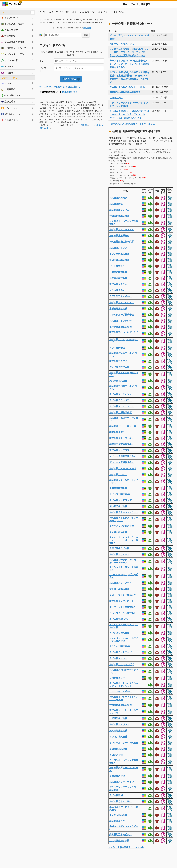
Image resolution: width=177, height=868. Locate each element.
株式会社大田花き (118, 198)
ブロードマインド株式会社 (123, 595)
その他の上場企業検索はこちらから (126, 847)
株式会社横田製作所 (119, 236)
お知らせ (7, 66)
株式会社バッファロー (120, 321)
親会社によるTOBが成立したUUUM (127, 87)
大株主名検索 (10, 30)
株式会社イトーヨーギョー (123, 438)
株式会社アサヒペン (119, 554)
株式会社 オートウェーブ (123, 468)
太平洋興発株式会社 (119, 548)
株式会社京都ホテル (119, 619)
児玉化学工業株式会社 (120, 296)
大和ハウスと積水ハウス (122, 44)
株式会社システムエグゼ (122, 664)
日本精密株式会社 (118, 272)
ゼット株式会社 (117, 266)
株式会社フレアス (118, 475)
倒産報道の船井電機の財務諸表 (125, 92)
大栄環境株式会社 (118, 381)
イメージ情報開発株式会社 (123, 456)
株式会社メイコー (118, 658)
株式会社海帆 (116, 204)
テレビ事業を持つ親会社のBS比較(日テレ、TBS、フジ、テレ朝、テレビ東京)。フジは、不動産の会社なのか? (129, 52)
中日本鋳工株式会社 (119, 260)
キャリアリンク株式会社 (122, 526)
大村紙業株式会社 (118, 309)
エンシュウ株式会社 (119, 633)
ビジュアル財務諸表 (13, 24)
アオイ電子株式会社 (119, 367)
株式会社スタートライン (122, 782)
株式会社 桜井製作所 (120, 413)
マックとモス (116, 98)
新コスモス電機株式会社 (122, 462)
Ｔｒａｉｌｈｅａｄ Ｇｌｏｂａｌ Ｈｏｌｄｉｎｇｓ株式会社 (124, 540)
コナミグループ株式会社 (122, 315)
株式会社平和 (116, 795)
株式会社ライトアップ (120, 652)
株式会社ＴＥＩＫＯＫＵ (122, 302)
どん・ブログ (10, 108)
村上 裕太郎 (87, 28)
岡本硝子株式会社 (118, 506)
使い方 (6, 83)
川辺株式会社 (116, 755)
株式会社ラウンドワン (120, 400)
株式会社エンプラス (119, 450)
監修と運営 (8, 101)
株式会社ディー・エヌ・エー (124, 426)
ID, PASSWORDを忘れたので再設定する (60, 87)
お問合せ (7, 73)
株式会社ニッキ (117, 821)
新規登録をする (70, 92)
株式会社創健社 (117, 432)
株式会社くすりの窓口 (120, 801)
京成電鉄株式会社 (118, 749)
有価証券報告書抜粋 (13, 42)
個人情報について (12, 95)
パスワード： (44, 70)
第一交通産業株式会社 (120, 327)
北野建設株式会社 (118, 718)
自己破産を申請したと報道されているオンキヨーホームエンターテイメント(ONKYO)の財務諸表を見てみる (129, 114)
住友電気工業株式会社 (120, 834)
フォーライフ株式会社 (120, 691)
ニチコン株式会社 (118, 532)
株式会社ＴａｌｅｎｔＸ (122, 230)
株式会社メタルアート (120, 583)
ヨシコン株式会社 (118, 737)
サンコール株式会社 (119, 589)
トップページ (10, 18)
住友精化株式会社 (118, 278)
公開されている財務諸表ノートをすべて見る (133, 124)
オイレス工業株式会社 (120, 494)
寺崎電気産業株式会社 (120, 705)
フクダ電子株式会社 (119, 841)
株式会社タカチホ (118, 284)
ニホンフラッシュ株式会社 (123, 613)
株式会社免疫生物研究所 (122, 242)
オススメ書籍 (10, 120)
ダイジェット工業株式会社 (123, 607)
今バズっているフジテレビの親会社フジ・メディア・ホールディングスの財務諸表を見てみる (129, 64)
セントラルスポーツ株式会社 (124, 743)
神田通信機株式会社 (119, 216)
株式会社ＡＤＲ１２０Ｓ (122, 406)
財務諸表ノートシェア (14, 48)
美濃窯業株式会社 (118, 488)
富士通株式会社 (117, 776)
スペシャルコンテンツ (14, 54)
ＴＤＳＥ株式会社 (118, 815)
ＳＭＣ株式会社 (117, 678)
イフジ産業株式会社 (119, 254)
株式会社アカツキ (118, 361)
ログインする (69, 79)
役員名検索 (8, 36)
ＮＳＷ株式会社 (117, 290)
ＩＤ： (43, 61)
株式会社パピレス (118, 248)
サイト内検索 (10, 60)
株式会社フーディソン (120, 394)
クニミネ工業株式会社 (120, 646)
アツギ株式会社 (117, 348)
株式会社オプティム (119, 210)
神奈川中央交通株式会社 (122, 444)
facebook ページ (11, 114)
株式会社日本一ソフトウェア (124, 512)
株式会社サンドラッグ (120, 500)
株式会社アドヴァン (119, 724)
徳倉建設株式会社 (118, 731)
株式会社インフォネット (122, 601)
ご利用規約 (83, 125)
